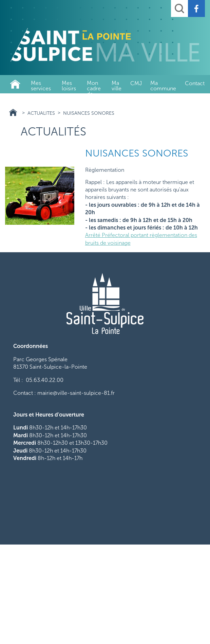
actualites (41, 113)
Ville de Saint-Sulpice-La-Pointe (15, 84)
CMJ (136, 83)
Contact (195, 83)
